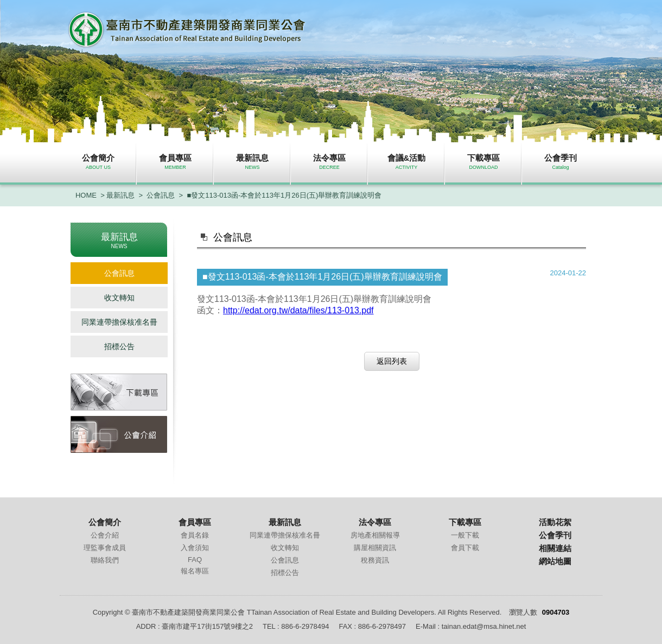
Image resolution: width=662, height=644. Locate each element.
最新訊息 (120, 195)
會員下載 (465, 548)
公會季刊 (555, 535)
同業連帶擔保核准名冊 (119, 322)
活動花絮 (555, 522)
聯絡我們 (105, 560)
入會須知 (195, 548)
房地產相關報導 (375, 535)
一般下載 (465, 535)
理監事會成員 (105, 548)
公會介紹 (105, 535)
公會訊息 (161, 195)
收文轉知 (119, 298)
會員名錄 (195, 535)
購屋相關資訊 (375, 548)
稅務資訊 (375, 560)
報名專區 (195, 571)
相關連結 (555, 548)
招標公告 (119, 346)
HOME (86, 195)
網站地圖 (555, 561)
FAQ (195, 560)
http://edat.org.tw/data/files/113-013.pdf (298, 310)
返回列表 (392, 361)
